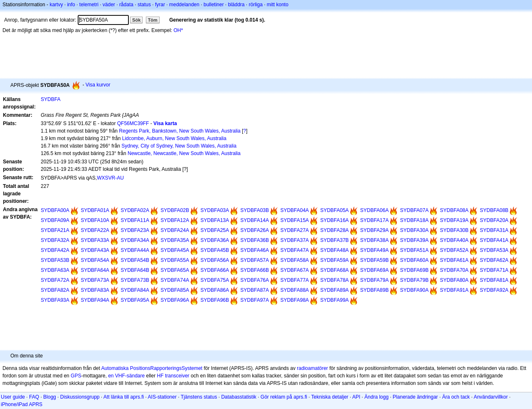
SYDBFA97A (255, 300)
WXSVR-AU (110, 178)
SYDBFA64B (135, 270)
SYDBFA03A (215, 210)
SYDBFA (50, 99)
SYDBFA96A (175, 300)
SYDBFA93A (55, 300)
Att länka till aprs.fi (124, 397)
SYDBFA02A (135, 210)
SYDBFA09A (55, 220)
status (144, 5)
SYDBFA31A (494, 230)
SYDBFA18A (415, 220)
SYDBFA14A (255, 220)
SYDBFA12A (175, 220)
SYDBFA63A (55, 270)
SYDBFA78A (334, 280)
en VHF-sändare (126, 376)
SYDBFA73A (95, 280)
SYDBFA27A (294, 230)
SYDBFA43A (95, 250)
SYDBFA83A (95, 290)
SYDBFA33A (95, 240)
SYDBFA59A (334, 260)
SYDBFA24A (175, 230)
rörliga (255, 5)
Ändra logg (377, 397)
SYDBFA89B (374, 290)
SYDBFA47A (294, 250)
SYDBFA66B (255, 270)
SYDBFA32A (55, 240)
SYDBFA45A (175, 250)
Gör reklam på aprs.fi (284, 397)
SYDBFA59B (374, 260)
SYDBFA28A (334, 230)
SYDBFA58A (294, 260)
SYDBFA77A (294, 280)
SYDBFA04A (294, 210)
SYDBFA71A (494, 270)
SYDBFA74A (175, 280)
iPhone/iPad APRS (22, 404)
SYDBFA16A (334, 220)
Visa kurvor (98, 85)
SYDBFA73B (135, 280)
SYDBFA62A (494, 260)
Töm (153, 20)
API (356, 397)
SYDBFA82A (55, 290)
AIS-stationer (162, 397)
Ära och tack (456, 397)
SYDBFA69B (415, 270)
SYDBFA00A (55, 210)
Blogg (50, 397)
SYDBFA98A (294, 300)
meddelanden (184, 5)
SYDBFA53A (494, 250)
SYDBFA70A (454, 270)
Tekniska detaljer (330, 397)
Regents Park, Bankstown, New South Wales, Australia (180, 131)
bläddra (236, 5)
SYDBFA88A (294, 290)
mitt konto (278, 5)
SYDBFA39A (415, 240)
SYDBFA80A (454, 280)
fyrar (160, 5)
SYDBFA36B (255, 240)
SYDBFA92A (494, 290)
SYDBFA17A (374, 220)
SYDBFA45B (215, 250)
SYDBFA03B (255, 210)
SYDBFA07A (415, 210)
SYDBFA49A (374, 250)
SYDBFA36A (215, 240)
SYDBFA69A (374, 270)
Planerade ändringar (415, 397)
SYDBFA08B (494, 210)
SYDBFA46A (255, 250)
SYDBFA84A (135, 290)
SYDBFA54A (95, 260)
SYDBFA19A (454, 220)
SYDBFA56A (215, 260)
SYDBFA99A (334, 300)
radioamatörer (312, 368)
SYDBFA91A (454, 290)
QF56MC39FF (133, 123)
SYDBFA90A (415, 290)
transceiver (177, 376)
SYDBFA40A (454, 240)
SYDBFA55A (175, 260)
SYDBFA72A (55, 280)
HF (160, 376)
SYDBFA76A (255, 280)
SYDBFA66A (215, 270)
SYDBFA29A (374, 230)
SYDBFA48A (334, 250)
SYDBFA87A (255, 290)
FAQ (34, 397)
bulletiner (214, 5)
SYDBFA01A (95, 210)
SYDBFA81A (494, 280)
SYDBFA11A (135, 220)
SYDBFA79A (374, 280)
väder (109, 5)
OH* (179, 30)
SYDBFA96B (215, 300)
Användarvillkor (491, 397)
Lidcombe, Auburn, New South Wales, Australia (174, 138)
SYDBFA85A (175, 290)
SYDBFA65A (175, 270)
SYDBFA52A (454, 250)
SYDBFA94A (95, 300)
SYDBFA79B (415, 280)
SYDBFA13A (215, 220)
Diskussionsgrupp (80, 397)
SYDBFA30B (454, 230)
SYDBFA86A (215, 290)
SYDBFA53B (55, 260)
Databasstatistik (239, 397)
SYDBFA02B (175, 210)
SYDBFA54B (135, 260)
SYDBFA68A (334, 270)
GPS (76, 376)
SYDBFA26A (255, 230)
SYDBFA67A (294, 270)
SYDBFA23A (135, 230)
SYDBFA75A (215, 280)
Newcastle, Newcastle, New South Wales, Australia (184, 153)
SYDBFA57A (255, 260)
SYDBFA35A (175, 240)
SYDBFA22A (95, 230)
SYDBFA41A (494, 240)
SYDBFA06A (374, 210)
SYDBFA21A (55, 230)
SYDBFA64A (95, 270)
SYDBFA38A (374, 240)
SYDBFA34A (135, 240)
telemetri (89, 5)
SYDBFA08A (454, 210)
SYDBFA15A (294, 220)
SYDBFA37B (334, 240)
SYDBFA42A (55, 250)
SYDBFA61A (454, 260)
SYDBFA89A (334, 290)
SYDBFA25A (215, 230)
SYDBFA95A (135, 300)
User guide (13, 397)
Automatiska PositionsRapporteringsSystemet (151, 368)
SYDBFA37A (294, 240)
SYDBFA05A (334, 210)
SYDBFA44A (135, 250)
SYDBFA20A (494, 220)
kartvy (56, 5)
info (71, 5)
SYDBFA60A (415, 260)
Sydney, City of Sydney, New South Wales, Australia (179, 146)
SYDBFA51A (415, 250)
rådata (126, 5)
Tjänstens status (199, 397)
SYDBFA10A (95, 220)
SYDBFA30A (415, 230)
